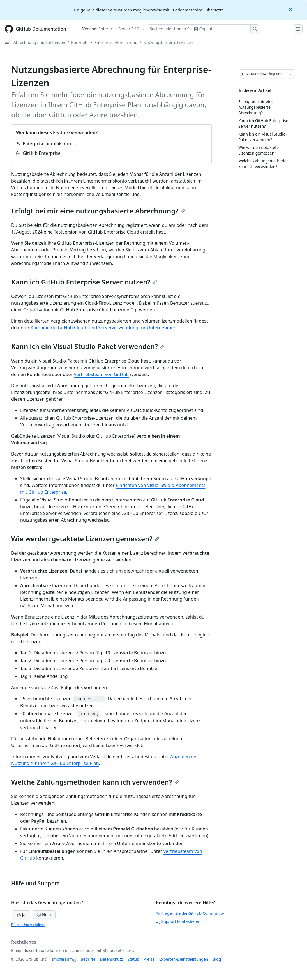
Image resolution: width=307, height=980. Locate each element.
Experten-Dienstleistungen (183, 959)
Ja (21, 915)
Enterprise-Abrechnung (116, 42)
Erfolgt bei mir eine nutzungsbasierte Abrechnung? (98, 211)
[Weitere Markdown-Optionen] (290, 74)
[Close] (291, 9)
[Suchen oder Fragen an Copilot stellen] (203, 29)
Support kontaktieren (178, 921)
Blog (217, 959)
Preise (149, 959)
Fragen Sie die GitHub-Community (190, 913)
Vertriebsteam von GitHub (101, 374)
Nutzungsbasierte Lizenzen (168, 42)
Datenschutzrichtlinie (28, 925)
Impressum (62, 959)
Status (133, 959)
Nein (44, 915)
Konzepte (80, 42)
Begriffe (88, 959)
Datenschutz (111, 959)
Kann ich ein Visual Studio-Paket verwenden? (88, 346)
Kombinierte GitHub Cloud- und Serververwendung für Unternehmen (103, 328)
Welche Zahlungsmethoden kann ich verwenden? (95, 782)
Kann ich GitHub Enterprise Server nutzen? (84, 282)
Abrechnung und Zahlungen (39, 42)
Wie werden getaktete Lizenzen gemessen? (85, 539)
